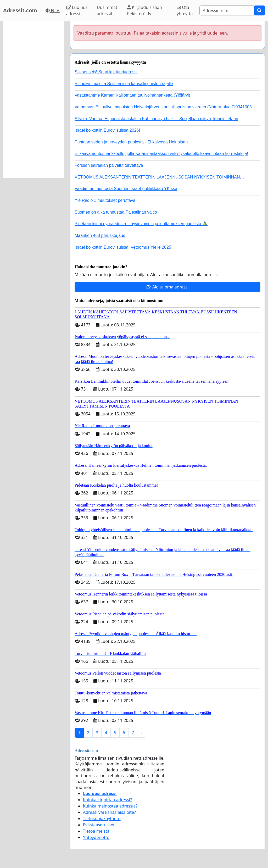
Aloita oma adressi (168, 287)
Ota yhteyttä (185, 10)
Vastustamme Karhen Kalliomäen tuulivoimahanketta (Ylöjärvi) (132, 95)
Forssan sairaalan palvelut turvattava (109, 165)
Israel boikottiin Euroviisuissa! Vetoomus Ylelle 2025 (123, 247)
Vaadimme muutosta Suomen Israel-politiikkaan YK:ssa (126, 189)
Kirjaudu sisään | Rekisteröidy (146, 10)
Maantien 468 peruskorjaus (100, 235)
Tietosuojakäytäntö (102, 819)
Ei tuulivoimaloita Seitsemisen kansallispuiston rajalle (124, 84)
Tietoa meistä (96, 831)
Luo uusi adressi (77, 10)
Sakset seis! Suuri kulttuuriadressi (106, 72)
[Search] (227, 10)
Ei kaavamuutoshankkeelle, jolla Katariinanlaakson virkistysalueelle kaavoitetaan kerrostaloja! (161, 154)
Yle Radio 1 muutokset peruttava (105, 200)
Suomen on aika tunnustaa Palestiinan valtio (116, 212)
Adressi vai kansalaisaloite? (109, 812)
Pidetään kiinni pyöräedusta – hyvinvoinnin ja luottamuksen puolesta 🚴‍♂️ (141, 224)
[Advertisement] (33, 100)
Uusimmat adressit (107, 10)
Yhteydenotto (96, 837)
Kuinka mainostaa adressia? (110, 806)
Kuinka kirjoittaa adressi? (107, 800)
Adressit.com (20, 10)
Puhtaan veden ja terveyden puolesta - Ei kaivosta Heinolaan (131, 142)
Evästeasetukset (99, 825)
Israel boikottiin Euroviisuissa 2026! (107, 130)
